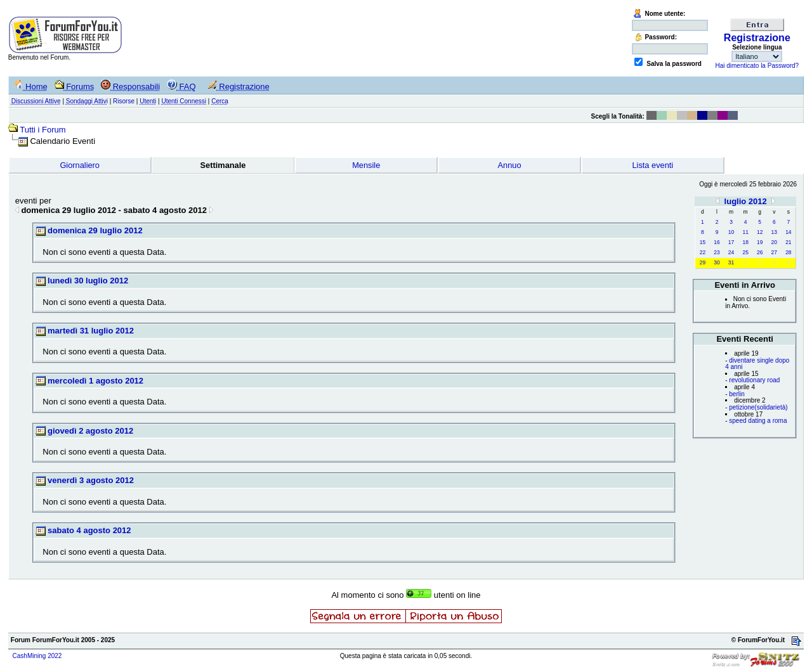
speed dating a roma (758, 421)
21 (788, 242)
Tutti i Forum (43, 130)
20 (774, 242)
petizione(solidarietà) (758, 407)
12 (760, 232)
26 (760, 252)
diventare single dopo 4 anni (757, 364)
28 (788, 252)
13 (774, 232)
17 (731, 242)
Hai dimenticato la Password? (757, 66)
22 (703, 252)
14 (788, 232)
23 (717, 252)
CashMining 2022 (37, 656)
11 (745, 232)
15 (703, 242)
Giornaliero (80, 165)
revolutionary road (754, 380)
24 (731, 252)
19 (760, 242)
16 (717, 242)
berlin (737, 394)
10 (731, 232)
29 (703, 262)
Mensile (366, 165)
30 (717, 262)
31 (731, 262)
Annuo (510, 165)
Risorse (124, 101)
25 (745, 252)
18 (745, 242)
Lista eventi (652, 165)
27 (774, 252)
